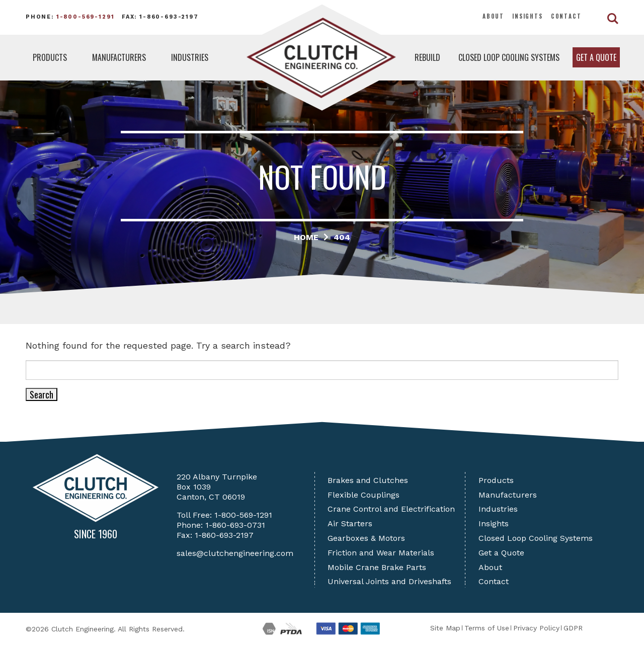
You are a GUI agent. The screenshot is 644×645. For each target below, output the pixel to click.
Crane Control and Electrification (391, 509)
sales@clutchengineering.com (235, 553)
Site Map (445, 628)
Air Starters (350, 523)
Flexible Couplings (364, 495)
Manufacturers (119, 57)
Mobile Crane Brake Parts (377, 567)
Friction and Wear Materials (381, 553)
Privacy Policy (536, 628)
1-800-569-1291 (86, 17)
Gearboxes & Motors (366, 538)
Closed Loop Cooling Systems (509, 57)
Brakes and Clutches (368, 480)
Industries (190, 57)
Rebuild (427, 57)
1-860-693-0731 (235, 525)
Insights (528, 16)
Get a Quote (596, 57)
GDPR (573, 628)
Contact (566, 16)
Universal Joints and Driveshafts (389, 581)
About (493, 16)
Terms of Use (487, 628)
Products (50, 57)
